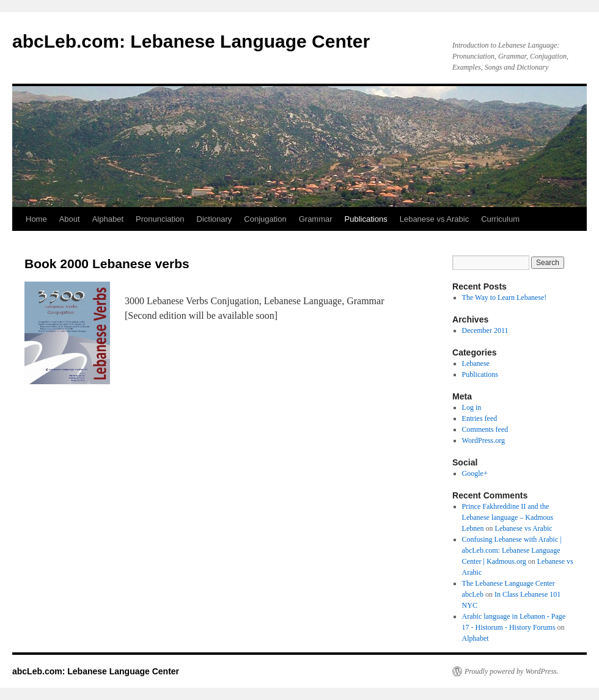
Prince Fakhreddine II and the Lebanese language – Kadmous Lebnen (508, 517)
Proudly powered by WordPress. (512, 671)
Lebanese (476, 363)
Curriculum (500, 219)
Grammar (316, 219)
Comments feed (485, 429)
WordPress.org (483, 440)
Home (36, 219)
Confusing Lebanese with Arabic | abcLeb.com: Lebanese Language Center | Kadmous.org (512, 550)
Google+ (475, 473)
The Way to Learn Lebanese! (505, 297)
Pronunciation (160, 219)
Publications (366, 219)
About (70, 219)
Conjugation (265, 219)
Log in (472, 407)
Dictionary (215, 219)
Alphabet (108, 219)
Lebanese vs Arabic (434, 219)
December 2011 (485, 330)
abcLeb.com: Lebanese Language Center (191, 41)
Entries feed (480, 418)
